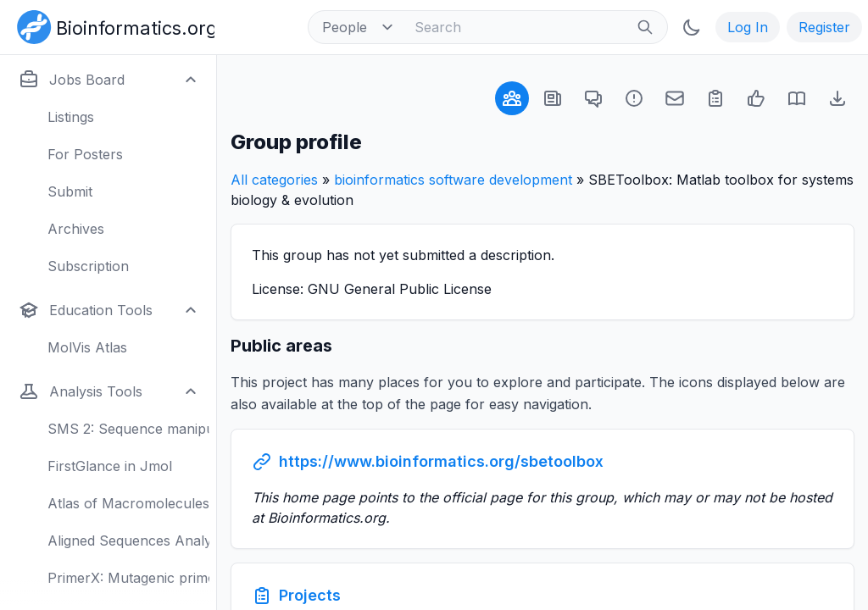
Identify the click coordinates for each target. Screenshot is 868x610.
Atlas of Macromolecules (128, 503)
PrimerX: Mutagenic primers (128, 578)
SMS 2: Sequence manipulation (128, 429)
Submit (70, 191)
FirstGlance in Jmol (110, 466)
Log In (748, 27)
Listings (71, 117)
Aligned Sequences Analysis (128, 541)
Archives (76, 229)
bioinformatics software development (453, 180)
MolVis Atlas (87, 347)
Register (824, 27)
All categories (274, 180)
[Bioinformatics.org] (112, 25)
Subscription (88, 266)
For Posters (85, 154)
